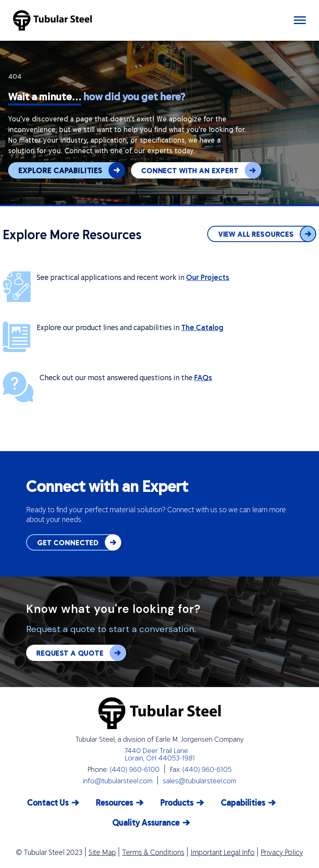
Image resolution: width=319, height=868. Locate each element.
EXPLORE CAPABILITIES (72, 170)
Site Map (102, 852)
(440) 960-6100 (135, 769)
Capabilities (243, 802)
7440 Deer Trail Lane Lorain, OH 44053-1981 (160, 754)
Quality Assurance (146, 822)
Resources (114, 802)
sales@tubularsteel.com (199, 780)
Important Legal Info (223, 852)
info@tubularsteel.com (118, 780)
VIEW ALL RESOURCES (267, 234)
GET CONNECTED (79, 542)
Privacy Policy (282, 852)
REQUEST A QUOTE (81, 653)
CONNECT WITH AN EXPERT (201, 170)
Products (177, 802)
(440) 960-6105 (207, 769)
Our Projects (208, 277)
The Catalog (202, 327)
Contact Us (48, 802)
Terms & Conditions (153, 852)
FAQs (203, 377)
